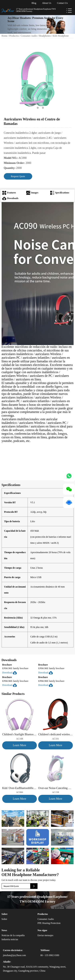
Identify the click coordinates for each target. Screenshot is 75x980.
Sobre (4, 919)
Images (32, 193)
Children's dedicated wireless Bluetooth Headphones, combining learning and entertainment (55, 734)
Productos (14, 36)
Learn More (19, 745)
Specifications (60, 193)
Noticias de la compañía (13, 935)
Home (4, 36)
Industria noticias (10, 939)
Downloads (10, 198)
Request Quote (18, 176)
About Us (47, 3)
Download (9, 673)
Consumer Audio (29, 36)
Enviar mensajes (45, 935)
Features (9, 193)
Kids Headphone (61, 36)
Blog (34, 3)
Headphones (45, 36)
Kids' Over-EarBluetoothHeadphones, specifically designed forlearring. (19, 788)
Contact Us (62, 3)
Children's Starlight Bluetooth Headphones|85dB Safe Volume (19, 734)
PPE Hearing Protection (49, 923)
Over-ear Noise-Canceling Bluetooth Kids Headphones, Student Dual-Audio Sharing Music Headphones (55, 788)
